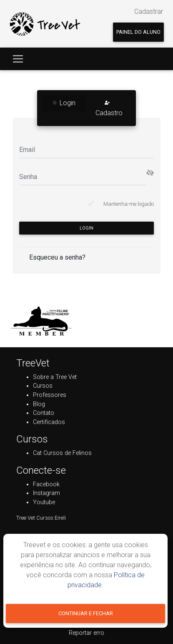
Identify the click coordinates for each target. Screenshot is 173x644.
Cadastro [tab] (109, 108)
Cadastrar (149, 11)
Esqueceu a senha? (57, 257)
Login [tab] (64, 103)
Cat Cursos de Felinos (62, 453)
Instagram (46, 493)
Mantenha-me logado (129, 204)
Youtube (44, 502)
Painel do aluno (138, 32)
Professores (50, 395)
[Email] (86, 150)
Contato (44, 413)
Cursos (43, 386)
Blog (39, 404)
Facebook (46, 484)
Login (86, 228)
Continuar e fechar (86, 613)
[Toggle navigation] (18, 59)
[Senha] (83, 177)
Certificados (49, 422)
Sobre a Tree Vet (55, 377)
